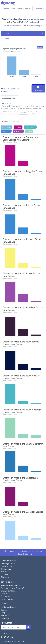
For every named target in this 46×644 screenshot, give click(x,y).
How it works (6, 566)
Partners (5, 615)
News (3, 572)
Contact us (6, 593)
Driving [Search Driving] (18, 127)
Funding (4, 574)
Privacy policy (7, 599)
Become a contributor (10, 585)
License (6, 91)
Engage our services (10, 591)
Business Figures (8, 607)
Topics (4, 610)
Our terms (5, 596)
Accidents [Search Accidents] (7, 127)
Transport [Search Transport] (18, 131)
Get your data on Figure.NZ (13, 588)
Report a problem (10, 88)
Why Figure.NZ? (8, 563)
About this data (9, 98)
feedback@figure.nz (23, 554)
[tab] (23, 34)
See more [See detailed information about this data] (23, 113)
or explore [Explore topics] (39, 9)
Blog (3, 612)
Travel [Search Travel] (29, 131)
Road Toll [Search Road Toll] (6, 131)
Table (6, 38)
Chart (7, 34)
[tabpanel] (23, 62)
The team (5, 577)
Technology (6, 569)
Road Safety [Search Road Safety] (30, 127)
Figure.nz (8, 3)
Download (38, 89)
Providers (5, 618)
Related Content (9, 121)
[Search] (30, 9)
